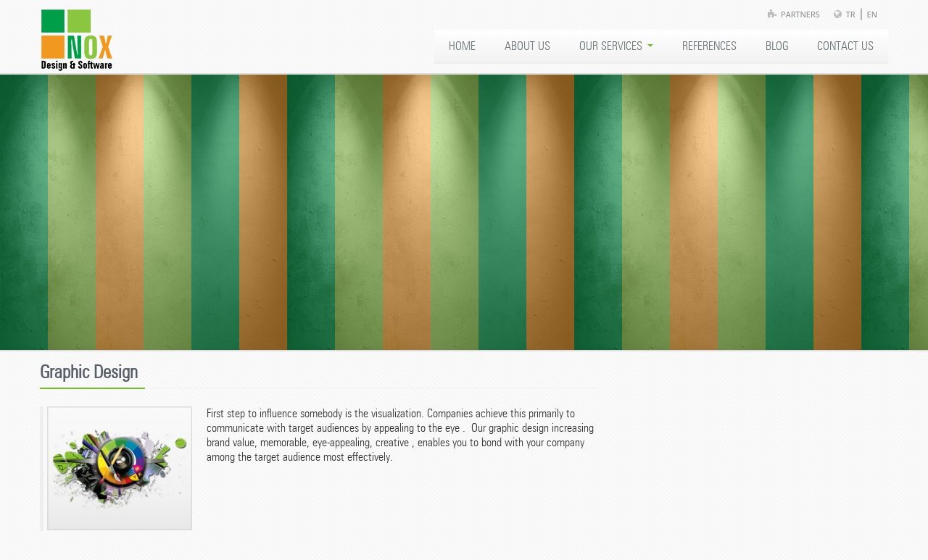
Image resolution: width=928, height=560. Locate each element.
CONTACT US (845, 46)
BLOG (777, 46)
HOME (462, 46)
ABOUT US (527, 46)
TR (851, 14)
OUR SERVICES (616, 46)
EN (872, 14)
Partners (800, 14)
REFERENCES (709, 46)
